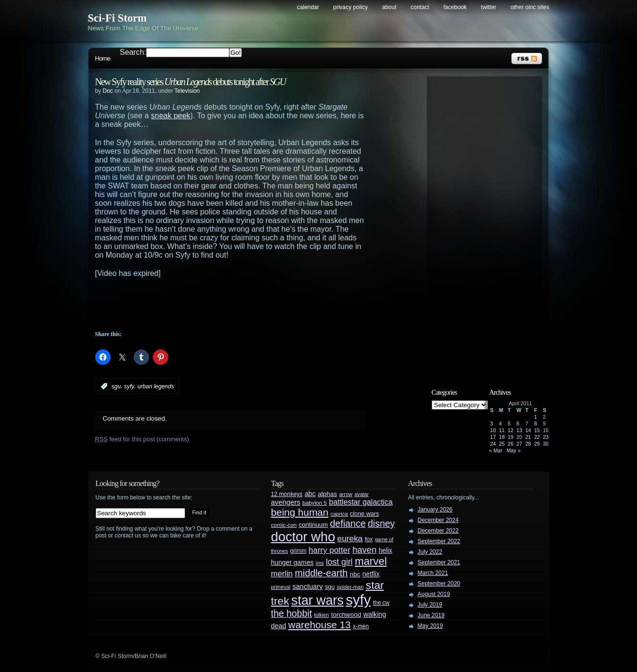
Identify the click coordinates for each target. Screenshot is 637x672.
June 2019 (431, 615)
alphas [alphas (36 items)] (327, 494)
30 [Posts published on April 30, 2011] (546, 444)
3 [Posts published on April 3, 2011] (492, 423)
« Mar (496, 450)
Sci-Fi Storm (118, 18)
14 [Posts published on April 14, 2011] (528, 430)
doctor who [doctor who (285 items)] (303, 537)
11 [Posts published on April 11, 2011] (502, 430)
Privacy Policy (350, 7)
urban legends (156, 386)
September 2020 (439, 584)
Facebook (455, 7)
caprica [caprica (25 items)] (339, 514)
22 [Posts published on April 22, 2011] (537, 437)
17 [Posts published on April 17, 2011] (493, 437)
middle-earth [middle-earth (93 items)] (321, 573)
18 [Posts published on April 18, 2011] (502, 437)
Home (103, 58)
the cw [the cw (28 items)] (381, 603)
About (389, 7)
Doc (108, 91)
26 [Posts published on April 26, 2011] (511, 444)
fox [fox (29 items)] (369, 539)
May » (514, 450)
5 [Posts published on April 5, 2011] (509, 423)
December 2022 (438, 531)
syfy (129, 386)
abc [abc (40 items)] (310, 494)
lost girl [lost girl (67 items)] (339, 562)
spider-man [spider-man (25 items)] (350, 587)
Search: (133, 52)
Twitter (488, 7)
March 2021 (433, 573)
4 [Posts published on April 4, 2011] (500, 423)
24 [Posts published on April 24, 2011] (493, 444)
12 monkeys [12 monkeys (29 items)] (287, 494)
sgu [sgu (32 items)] (330, 587)
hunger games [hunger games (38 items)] (293, 562)
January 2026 (435, 510)
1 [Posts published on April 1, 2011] (536, 417)
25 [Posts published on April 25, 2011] (502, 444)
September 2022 (439, 541)
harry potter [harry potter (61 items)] (330, 550)
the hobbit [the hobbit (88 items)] (292, 613)
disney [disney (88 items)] (381, 523)
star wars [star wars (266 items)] (318, 600)
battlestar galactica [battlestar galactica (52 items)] (361, 502)
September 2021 (439, 562)
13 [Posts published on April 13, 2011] (519, 430)
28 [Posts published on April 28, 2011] (528, 444)
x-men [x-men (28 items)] (361, 626)
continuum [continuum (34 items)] (313, 525)
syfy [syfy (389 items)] (358, 600)
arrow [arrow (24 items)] (346, 494)
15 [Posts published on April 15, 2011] (537, 430)
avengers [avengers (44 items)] (286, 502)
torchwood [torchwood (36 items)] (346, 615)
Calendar (308, 7)
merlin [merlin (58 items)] (282, 574)
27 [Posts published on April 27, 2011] (519, 444)
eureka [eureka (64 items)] (350, 538)
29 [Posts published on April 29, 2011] (537, 444)
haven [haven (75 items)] (364, 550)
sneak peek (171, 116)
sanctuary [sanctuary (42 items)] (307, 586)
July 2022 (430, 552)
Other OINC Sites (530, 7)
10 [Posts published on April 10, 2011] (493, 430)
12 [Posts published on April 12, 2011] (511, 430)
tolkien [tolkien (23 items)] (321, 615)
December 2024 (438, 520)
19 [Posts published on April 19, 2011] (511, 437)
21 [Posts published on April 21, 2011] (528, 437)
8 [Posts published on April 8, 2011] (536, 423)
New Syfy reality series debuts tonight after (190, 82)
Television (187, 91)
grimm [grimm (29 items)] (299, 551)
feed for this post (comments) (142, 439)
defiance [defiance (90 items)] (348, 523)
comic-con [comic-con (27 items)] (284, 525)
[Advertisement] (249, 304)
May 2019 (431, 626)
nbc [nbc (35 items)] (355, 574)
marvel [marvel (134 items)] (371, 561)
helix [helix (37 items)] (386, 551)
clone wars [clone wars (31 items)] (365, 514)
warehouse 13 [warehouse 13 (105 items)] (320, 625)
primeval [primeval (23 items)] (281, 587)
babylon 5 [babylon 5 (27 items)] (315, 503)
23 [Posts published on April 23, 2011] (546, 437)
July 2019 (430, 605)
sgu (116, 386)
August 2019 (434, 594)
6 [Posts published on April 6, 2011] (518, 423)
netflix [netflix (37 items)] (371, 574)
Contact (420, 7)
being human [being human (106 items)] (300, 512)
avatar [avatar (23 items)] (362, 494)
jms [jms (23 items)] (320, 563)
